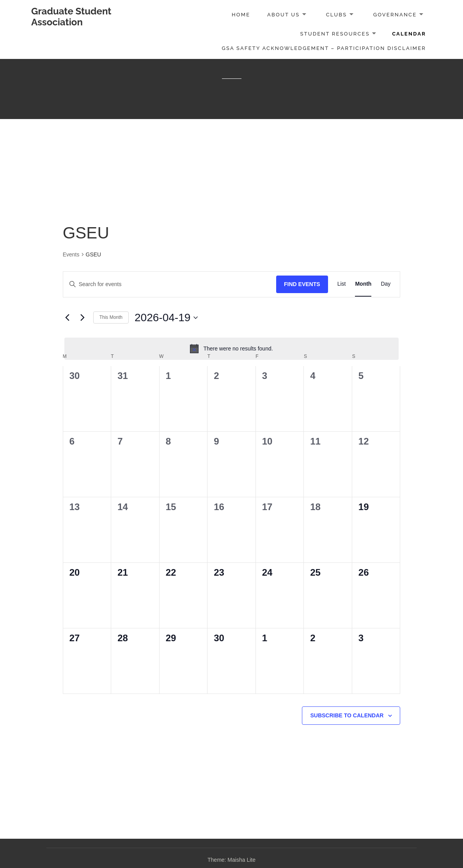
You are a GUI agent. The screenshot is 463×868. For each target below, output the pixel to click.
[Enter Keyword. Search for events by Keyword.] (170, 284)
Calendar (409, 34)
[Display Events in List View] (342, 284)
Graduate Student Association (71, 17)
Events (71, 254)
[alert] (232, 349)
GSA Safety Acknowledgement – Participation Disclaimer (324, 48)
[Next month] (83, 318)
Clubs (337, 15)
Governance (395, 15)
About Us (283, 15)
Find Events (302, 284)
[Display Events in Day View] (386, 284)
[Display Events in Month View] (363, 284)
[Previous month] (67, 318)
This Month (111, 317)
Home (241, 15)
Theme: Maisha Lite (231, 860)
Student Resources (335, 34)
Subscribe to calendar (347, 715)
